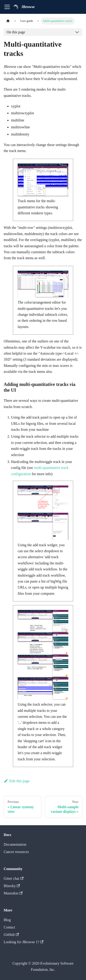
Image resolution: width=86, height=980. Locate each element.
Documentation (15, 844)
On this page (16, 32)
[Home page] (8, 21)
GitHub (11, 935)
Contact (9, 927)
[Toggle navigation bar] (7, 7)
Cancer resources (16, 852)
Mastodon (13, 893)
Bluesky (12, 886)
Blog (7, 920)
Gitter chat (14, 878)
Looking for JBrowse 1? (24, 942)
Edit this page (17, 781)
